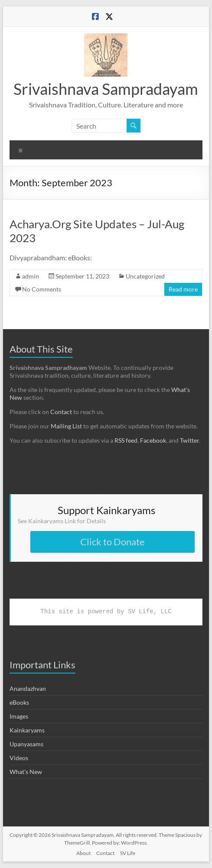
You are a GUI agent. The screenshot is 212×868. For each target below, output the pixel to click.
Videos (19, 758)
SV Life (128, 853)
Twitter (189, 440)
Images (19, 716)
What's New (26, 772)
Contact (61, 412)
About (83, 853)
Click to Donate (113, 542)
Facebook (153, 440)
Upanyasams (26, 744)
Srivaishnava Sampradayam (106, 89)
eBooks (19, 702)
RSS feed (126, 440)
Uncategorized (145, 276)
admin (31, 276)
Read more (183, 289)
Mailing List (66, 426)
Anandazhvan (28, 688)
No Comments (42, 289)
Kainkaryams (27, 730)
